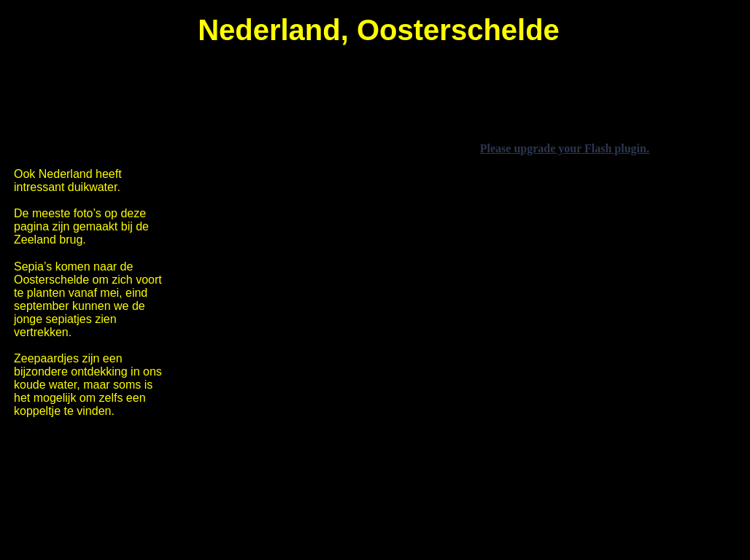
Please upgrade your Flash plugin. (565, 148)
